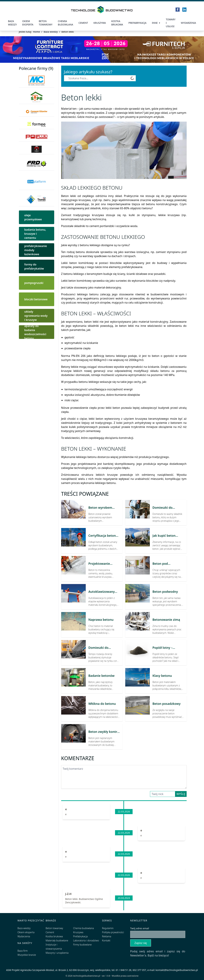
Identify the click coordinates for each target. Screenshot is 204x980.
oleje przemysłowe (33, 217)
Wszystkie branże (27, 955)
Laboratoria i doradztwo (86, 940)
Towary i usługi (171, 23)
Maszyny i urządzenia (57, 953)
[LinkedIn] (184, 10)
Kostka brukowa (54, 936)
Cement (83, 23)
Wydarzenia (188, 23)
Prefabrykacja (80, 936)
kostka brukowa (117, 23)
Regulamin (108, 928)
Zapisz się (141, 943)
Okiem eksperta (28, 23)
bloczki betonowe (36, 299)
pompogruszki (34, 283)
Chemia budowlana (66, 23)
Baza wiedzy (12, 23)
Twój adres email (140, 928)
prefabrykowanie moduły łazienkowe (36, 250)
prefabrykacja (138, 23)
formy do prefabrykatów (34, 266)
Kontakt (106, 940)
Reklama (107, 936)
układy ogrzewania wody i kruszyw (36, 316)
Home (36, 32)
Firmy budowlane (82, 945)
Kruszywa (100, 23)
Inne (155, 23)
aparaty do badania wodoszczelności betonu (35, 332)
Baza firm (23, 951)
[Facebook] (178, 10)
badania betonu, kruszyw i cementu (35, 234)
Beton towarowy (46, 23)
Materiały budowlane (57, 940)
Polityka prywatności (113, 932)
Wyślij (181, 794)
